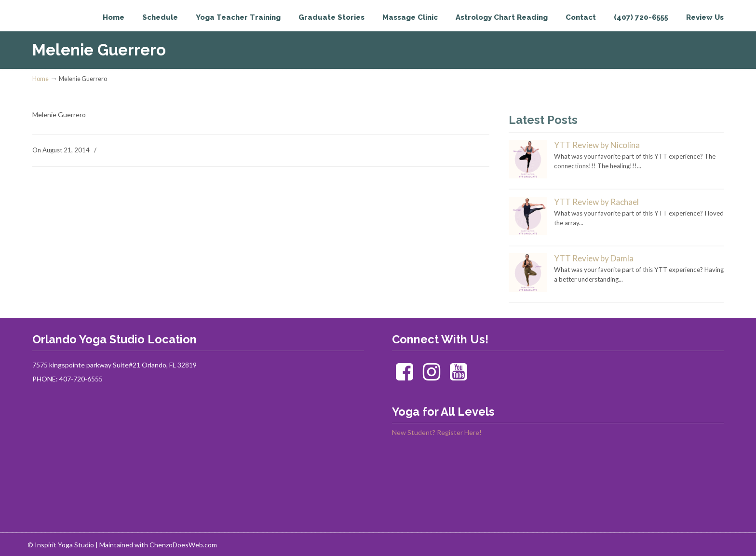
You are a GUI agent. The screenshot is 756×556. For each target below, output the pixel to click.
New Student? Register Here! (437, 432)
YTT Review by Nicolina (597, 145)
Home (40, 79)
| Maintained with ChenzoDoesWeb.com (156, 545)
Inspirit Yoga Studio (72, 27)
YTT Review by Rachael (596, 202)
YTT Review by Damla (594, 258)
